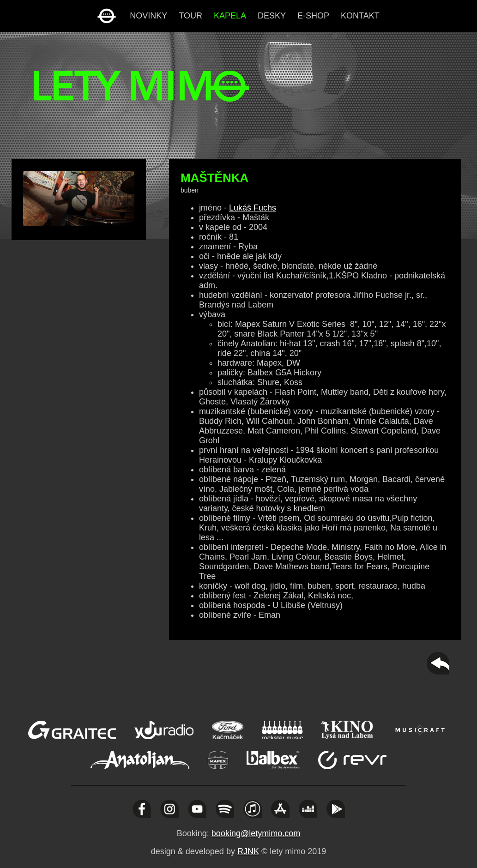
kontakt (360, 16)
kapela (230, 16)
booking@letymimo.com (256, 833)
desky (272, 16)
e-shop (313, 16)
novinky (148, 16)
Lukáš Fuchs (253, 208)
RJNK (248, 851)
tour (190, 16)
